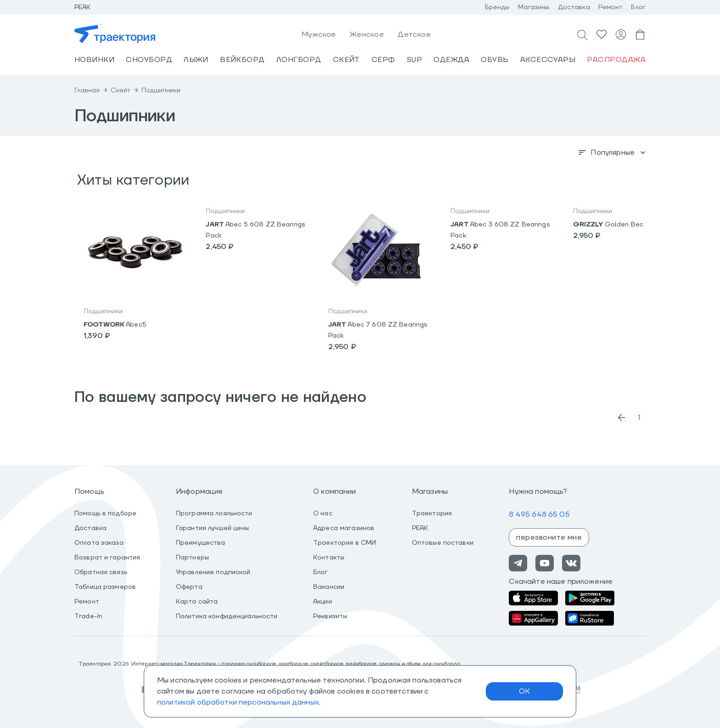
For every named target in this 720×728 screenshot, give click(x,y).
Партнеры (192, 558)
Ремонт (611, 7)
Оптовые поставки (443, 543)
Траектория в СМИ (345, 543)
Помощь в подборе (105, 514)
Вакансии (329, 587)
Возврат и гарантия (107, 558)
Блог (638, 7)
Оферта (189, 587)
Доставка (574, 7)
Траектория (432, 514)
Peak (83, 7)
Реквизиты (330, 616)
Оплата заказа (99, 543)
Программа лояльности (214, 514)
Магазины (534, 7)
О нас (323, 514)
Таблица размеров (105, 587)
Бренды (497, 7)
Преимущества (201, 543)
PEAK (420, 528)
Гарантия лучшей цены (213, 528)
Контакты (329, 558)
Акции (323, 602)
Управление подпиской (213, 572)
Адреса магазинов (344, 528)
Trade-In (88, 616)
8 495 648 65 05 (539, 514)
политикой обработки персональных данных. (239, 702)
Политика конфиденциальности (227, 616)
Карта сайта (197, 602)
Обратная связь (101, 572)
